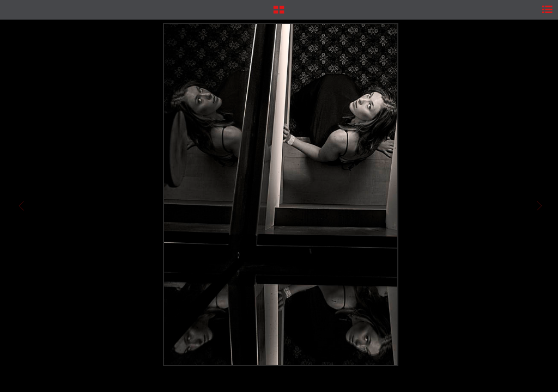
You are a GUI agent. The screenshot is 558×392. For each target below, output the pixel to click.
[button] (279, 14)
